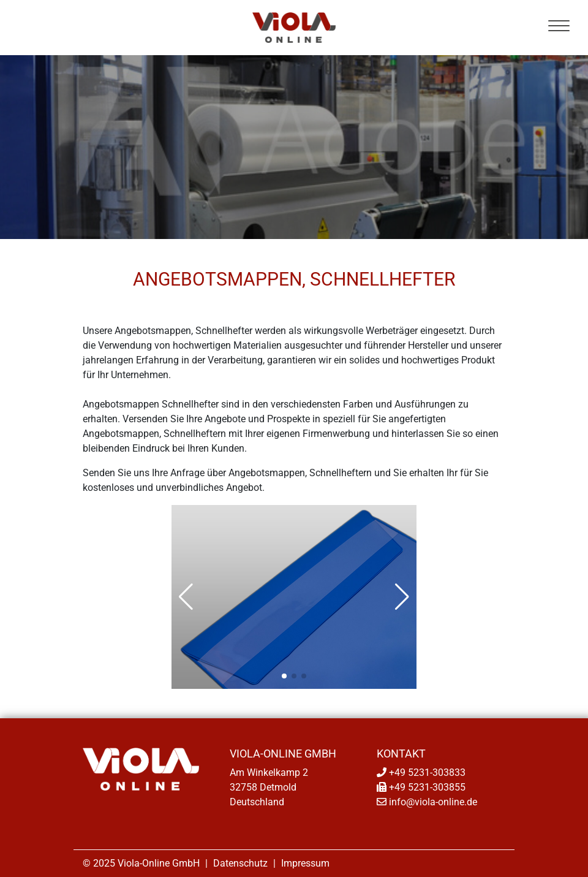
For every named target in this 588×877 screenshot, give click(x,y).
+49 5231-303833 (427, 773)
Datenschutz (240, 863)
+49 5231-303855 (427, 787)
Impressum (305, 863)
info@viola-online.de (433, 802)
